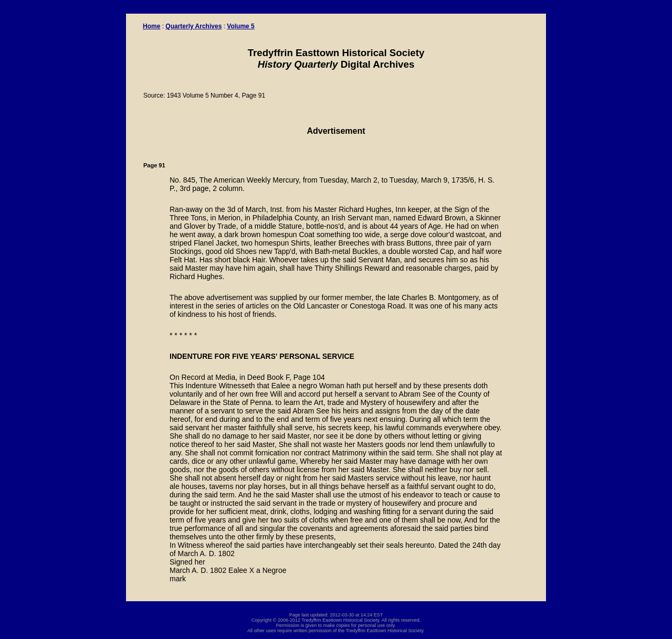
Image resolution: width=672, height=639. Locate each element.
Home (151, 26)
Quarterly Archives (193, 26)
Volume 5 (240, 26)
